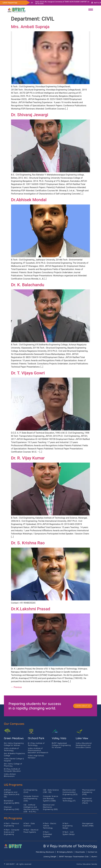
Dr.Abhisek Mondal (29, 200)
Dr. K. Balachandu (28, 285)
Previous (16, 687)
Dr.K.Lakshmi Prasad (31, 609)
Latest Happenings (10, 3)
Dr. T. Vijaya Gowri (28, 373)
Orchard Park (36, 738)
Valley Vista (59, 738)
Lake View (82, 738)
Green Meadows (14, 738)
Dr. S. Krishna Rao (28, 543)
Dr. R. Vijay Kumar (28, 458)
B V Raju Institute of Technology (70, 846)
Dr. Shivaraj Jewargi (30, 115)
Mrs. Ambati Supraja (30, 27)
